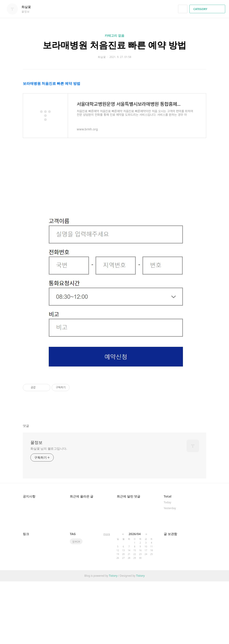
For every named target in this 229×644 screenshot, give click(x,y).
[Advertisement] (114, 112)
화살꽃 (28, 7)
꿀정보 (36, 505)
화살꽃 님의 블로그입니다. (49, 511)
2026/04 (135, 596)
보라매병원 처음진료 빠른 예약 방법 (114, 45)
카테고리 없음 (114, 35)
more (107, 597)
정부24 (76, 604)
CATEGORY (208, 9)
